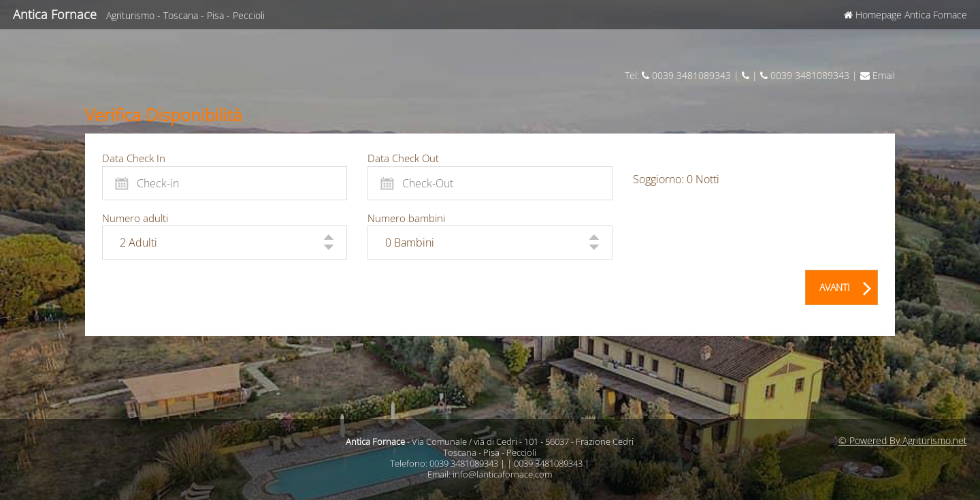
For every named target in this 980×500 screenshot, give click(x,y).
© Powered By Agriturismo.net (903, 440)
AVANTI (846, 285)
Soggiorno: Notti (676, 179)
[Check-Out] (490, 183)
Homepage (905, 15)
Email (878, 75)
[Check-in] (225, 183)
